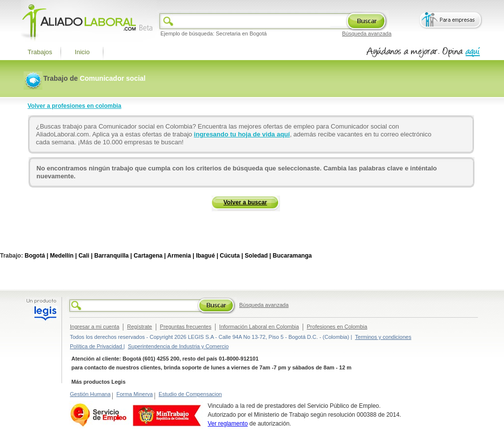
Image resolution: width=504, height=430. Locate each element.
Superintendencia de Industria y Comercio (178, 346)
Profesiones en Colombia (337, 327)
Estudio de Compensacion (190, 394)
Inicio (82, 52)
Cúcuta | (232, 256)
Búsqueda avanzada (367, 33)
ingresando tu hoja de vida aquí (242, 134)
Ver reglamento (228, 424)
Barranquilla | (113, 256)
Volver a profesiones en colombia (75, 106)
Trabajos (40, 52)
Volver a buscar (245, 202)
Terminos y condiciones (383, 337)
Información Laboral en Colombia (259, 327)
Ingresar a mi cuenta (94, 327)
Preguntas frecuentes (186, 327)
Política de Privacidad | (97, 346)
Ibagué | (207, 256)
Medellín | (63, 256)
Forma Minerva (134, 394)
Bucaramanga (292, 256)
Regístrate (140, 327)
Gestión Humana (90, 394)
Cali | (85, 256)
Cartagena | (150, 256)
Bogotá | (36, 256)
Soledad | (258, 256)
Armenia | (181, 256)
